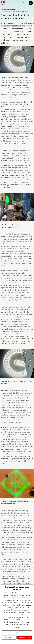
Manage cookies (9, 638)
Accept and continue (24, 638)
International (5, 10)
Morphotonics (12, 97)
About (17, 632)
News (12, 10)
